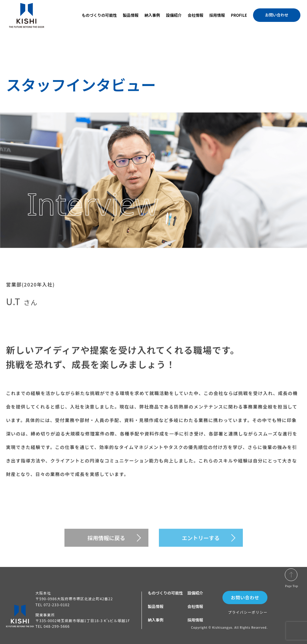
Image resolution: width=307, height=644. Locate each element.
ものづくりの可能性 (99, 15)
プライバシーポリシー (248, 612)
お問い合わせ (277, 15)
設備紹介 (174, 15)
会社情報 (195, 15)
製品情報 (131, 15)
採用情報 (217, 15)
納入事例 (152, 15)
